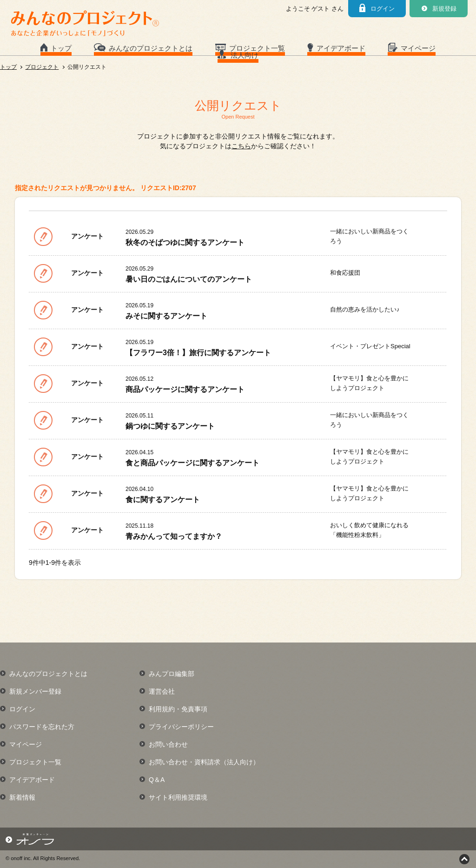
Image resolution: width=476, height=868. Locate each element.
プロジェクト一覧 (257, 48)
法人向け (245, 55)
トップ (61, 48)
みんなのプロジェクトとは (151, 48)
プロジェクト (42, 67)
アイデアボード (341, 48)
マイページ (418, 48)
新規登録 (444, 9)
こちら (241, 146)
